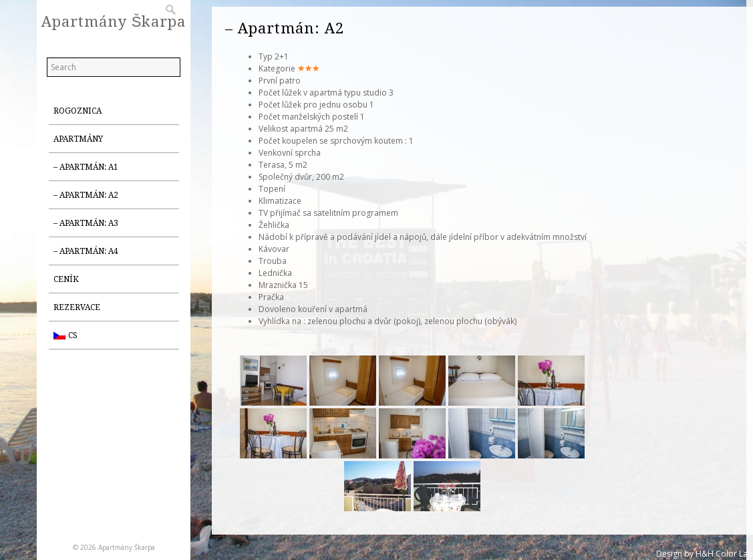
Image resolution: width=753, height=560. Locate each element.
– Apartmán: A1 (86, 167)
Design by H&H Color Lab (705, 554)
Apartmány (78, 139)
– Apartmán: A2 (86, 195)
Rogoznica (78, 111)
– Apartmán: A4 (86, 251)
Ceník (66, 279)
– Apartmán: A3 (86, 223)
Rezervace (77, 307)
